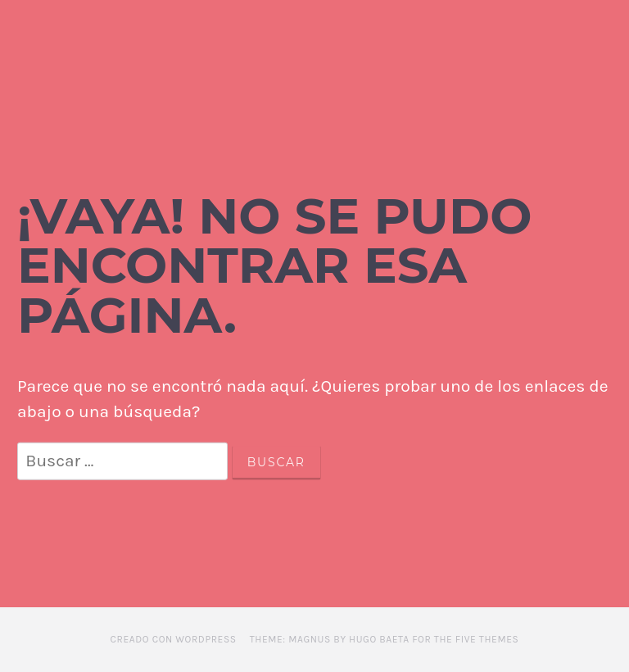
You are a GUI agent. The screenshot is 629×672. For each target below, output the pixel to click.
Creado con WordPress (174, 639)
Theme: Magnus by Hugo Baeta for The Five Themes (385, 639)
